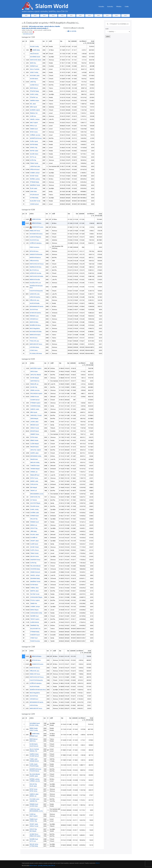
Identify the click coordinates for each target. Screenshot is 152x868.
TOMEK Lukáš (34, 759)
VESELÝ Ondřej (34, 72)
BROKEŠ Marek (35, 431)
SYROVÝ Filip (34, 528)
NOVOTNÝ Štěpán (35, 503)
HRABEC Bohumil (35, 572)
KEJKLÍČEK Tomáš (35, 201)
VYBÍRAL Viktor (35, 588)
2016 (116, 15)
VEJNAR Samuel (35, 400)
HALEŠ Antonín (34, 54)
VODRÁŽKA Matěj (35, 406)
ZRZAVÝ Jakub (35, 541)
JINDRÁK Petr (33, 801)
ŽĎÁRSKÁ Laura (34, 316)
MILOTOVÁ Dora (34, 270)
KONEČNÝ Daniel (35, 635)
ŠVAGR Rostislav (35, 641)
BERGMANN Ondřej (36, 456)
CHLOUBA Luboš (34, 799)
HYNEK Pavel (34, 638)
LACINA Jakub (34, 422)
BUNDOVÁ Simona (35, 668)
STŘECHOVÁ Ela (34, 261)
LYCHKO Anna (34, 350)
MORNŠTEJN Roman (36, 138)
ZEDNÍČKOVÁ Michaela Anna (38, 690)
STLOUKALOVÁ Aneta (36, 353)
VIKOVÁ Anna (33, 338)
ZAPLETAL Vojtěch (36, 450)
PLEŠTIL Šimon (35, 550)
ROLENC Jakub (35, 535)
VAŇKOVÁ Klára (36, 219)
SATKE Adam (34, 371)
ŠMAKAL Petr (34, 113)
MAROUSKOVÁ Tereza (36, 344)
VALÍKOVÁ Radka (35, 303)
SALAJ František (35, 69)
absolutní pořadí (28, 34)
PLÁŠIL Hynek (34, 141)
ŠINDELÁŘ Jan (34, 384)
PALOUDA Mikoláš (35, 566)
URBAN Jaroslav (35, 390)
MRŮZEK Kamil (35, 425)
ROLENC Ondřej (34, 47)
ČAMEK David (34, 129)
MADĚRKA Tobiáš (35, 185)
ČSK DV (98, 863)
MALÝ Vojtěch (34, 123)
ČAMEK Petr (34, 603)
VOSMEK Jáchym (35, 173)
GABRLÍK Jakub (35, 409)
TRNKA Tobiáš (34, 163)
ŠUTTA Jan (33, 157)
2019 (89, 15)
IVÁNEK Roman (35, 397)
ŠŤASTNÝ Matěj (34, 91)
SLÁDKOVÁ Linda (35, 294)
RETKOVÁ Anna (34, 251)
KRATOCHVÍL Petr (35, 497)
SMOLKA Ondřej (35, 462)
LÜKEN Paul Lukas (35, 166)
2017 (107, 15)
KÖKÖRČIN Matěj (35, 569)
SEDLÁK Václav (35, 556)
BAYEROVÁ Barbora (35, 258)
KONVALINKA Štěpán (36, 597)
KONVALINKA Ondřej (36, 613)
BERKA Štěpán (34, 610)
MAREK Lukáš (34, 481)
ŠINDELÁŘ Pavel (35, 475)
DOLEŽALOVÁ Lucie (35, 283)
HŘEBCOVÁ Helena (35, 836)
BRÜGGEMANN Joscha (37, 494)
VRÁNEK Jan (34, 472)
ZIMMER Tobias (35, 434)
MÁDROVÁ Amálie (35, 280)
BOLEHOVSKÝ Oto (35, 629)
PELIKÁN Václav (35, 506)
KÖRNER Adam (35, 516)
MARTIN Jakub (35, 591)
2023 (53, 15)
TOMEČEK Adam (35, 466)
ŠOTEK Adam (34, 437)
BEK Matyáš (34, 487)
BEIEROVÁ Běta (34, 322)
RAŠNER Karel (34, 66)
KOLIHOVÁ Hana (34, 240)
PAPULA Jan (33, 126)
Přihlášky (119, 6)
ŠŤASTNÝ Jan (34, 97)
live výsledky (72, 31)
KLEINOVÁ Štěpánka (35, 237)
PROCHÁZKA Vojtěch (36, 393)
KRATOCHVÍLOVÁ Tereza (37, 264)
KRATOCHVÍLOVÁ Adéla (36, 276)
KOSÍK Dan (33, 116)
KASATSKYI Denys (35, 560)
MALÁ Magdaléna (35, 328)
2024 (44, 15)
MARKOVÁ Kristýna (35, 335)
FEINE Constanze (34, 247)
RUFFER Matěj (34, 144)
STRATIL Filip (34, 148)
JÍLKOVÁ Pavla (34, 310)
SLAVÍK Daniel (34, 544)
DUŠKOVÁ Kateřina (35, 297)
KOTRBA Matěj (34, 198)
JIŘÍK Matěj (33, 531)
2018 (98, 15)
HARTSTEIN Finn (35, 381)
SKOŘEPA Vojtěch (35, 110)
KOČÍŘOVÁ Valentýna (36, 243)
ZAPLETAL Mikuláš (36, 375)
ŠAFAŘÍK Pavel (34, 616)
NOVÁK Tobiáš (34, 176)
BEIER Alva (33, 63)
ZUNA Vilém (33, 192)
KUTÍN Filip (33, 160)
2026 (26, 15)
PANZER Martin (35, 447)
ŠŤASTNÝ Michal (34, 771)
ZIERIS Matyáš (34, 419)
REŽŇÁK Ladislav (35, 179)
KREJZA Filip (34, 519)
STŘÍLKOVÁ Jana (34, 300)
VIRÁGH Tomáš (35, 428)
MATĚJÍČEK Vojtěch (36, 368)
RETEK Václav (34, 132)
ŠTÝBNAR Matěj (35, 182)
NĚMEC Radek (34, 440)
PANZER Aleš (34, 459)
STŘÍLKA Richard (35, 170)
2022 (62, 15)
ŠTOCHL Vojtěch (35, 600)
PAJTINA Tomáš (35, 594)
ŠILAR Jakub (34, 188)
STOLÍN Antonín (34, 195)
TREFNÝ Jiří (34, 491)
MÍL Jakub (33, 104)
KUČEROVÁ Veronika (35, 273)
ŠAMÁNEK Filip (35, 625)
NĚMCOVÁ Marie (37, 223)
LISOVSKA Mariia (34, 347)
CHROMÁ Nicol (34, 319)
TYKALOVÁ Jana (34, 341)
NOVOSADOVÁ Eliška (36, 332)
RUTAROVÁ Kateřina (35, 313)
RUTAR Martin (34, 585)
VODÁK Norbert (34, 204)
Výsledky (101, 6)
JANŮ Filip (33, 82)
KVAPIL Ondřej (34, 94)
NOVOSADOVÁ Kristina (36, 234)
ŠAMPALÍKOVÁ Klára (35, 267)
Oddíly (127, 6)
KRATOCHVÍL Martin (36, 60)
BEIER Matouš (34, 88)
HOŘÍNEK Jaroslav (35, 135)
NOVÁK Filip (34, 387)
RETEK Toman (34, 478)
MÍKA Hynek (33, 107)
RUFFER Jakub (34, 151)
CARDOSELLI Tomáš (36, 415)
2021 (71, 15)
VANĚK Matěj (36, 50)
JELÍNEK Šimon (34, 85)
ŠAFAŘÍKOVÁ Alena (35, 325)
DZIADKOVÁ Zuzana (38, 227)
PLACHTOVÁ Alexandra (36, 291)
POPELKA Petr (34, 484)
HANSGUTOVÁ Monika (36, 254)
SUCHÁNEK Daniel (35, 57)
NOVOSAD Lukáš (35, 76)
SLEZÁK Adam (34, 154)
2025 (35, 15)
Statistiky (110, 6)
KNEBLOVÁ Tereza (35, 231)
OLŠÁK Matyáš (35, 444)
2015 (125, 15)
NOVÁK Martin (34, 79)
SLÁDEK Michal (35, 622)
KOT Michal (34, 500)
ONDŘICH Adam (35, 101)
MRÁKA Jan (34, 525)
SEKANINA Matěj (35, 578)
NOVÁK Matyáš (35, 378)
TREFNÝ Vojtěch (35, 619)
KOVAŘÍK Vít (34, 538)
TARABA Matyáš (35, 469)
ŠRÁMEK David (35, 522)
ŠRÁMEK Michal (34, 761)
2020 (80, 15)
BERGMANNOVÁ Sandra (36, 306)
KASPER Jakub (34, 453)
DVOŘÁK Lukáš (35, 513)
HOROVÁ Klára (34, 705)
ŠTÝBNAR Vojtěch (35, 403)
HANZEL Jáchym (35, 119)
